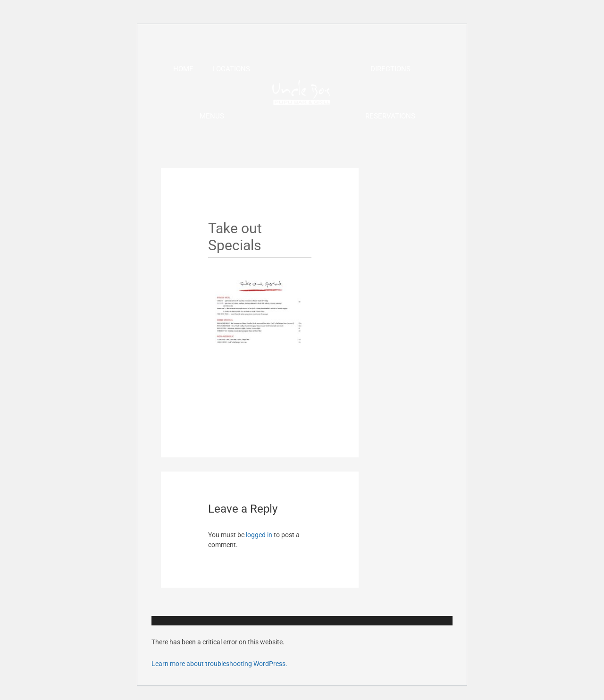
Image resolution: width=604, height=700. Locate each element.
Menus (212, 116)
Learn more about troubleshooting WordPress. (219, 664)
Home (183, 69)
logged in (259, 535)
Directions (390, 69)
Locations (231, 69)
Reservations (390, 116)
